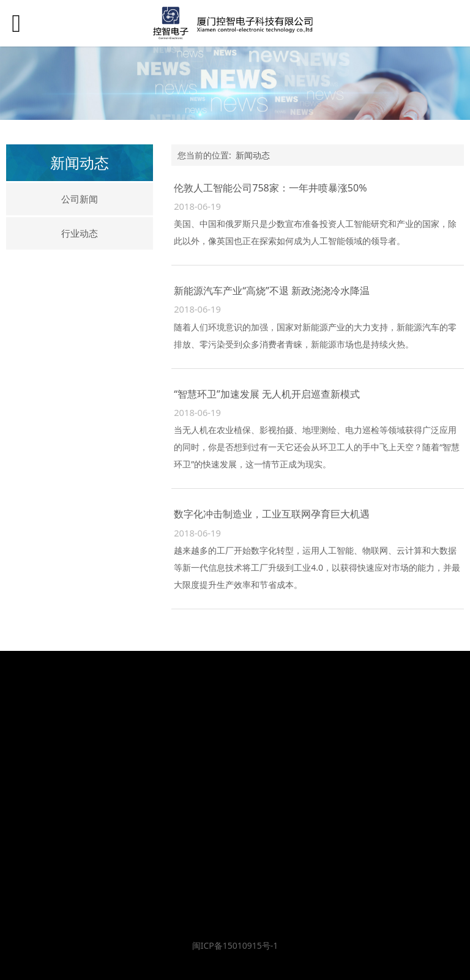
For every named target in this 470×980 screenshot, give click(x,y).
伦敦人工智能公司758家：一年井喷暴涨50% (270, 188)
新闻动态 (253, 155)
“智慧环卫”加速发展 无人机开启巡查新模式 (267, 394)
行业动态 (80, 233)
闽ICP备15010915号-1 (235, 945)
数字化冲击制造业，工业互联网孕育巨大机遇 (272, 514)
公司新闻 (80, 199)
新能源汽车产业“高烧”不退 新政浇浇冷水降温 (272, 291)
